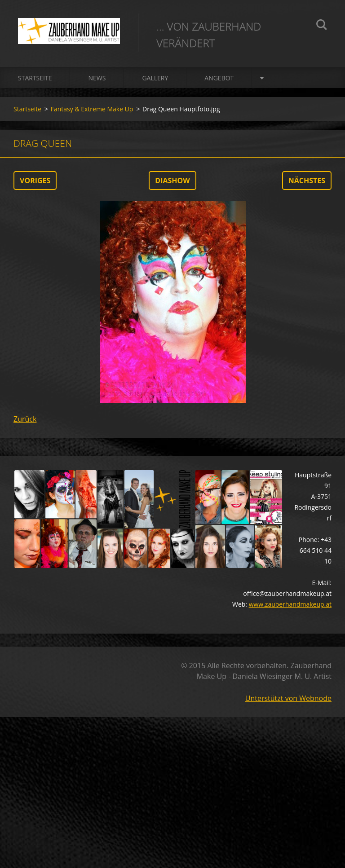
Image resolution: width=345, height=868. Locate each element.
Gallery (155, 78)
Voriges (35, 181)
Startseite (35, 78)
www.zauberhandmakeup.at (290, 604)
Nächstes (307, 181)
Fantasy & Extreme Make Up (92, 109)
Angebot (219, 78)
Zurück (25, 419)
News (97, 78)
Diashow (172, 181)
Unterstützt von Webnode (288, 698)
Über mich (287, 78)
